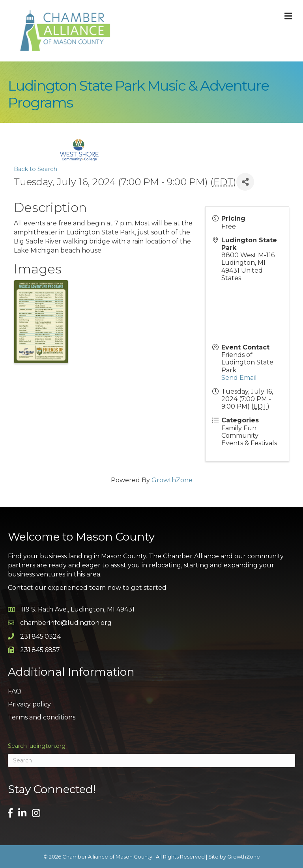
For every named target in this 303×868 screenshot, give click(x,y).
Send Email (239, 378)
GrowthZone (172, 480)
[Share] (245, 182)
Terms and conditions (42, 717)
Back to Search (36, 169)
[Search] (151, 760)
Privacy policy (29, 704)
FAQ (15, 691)
